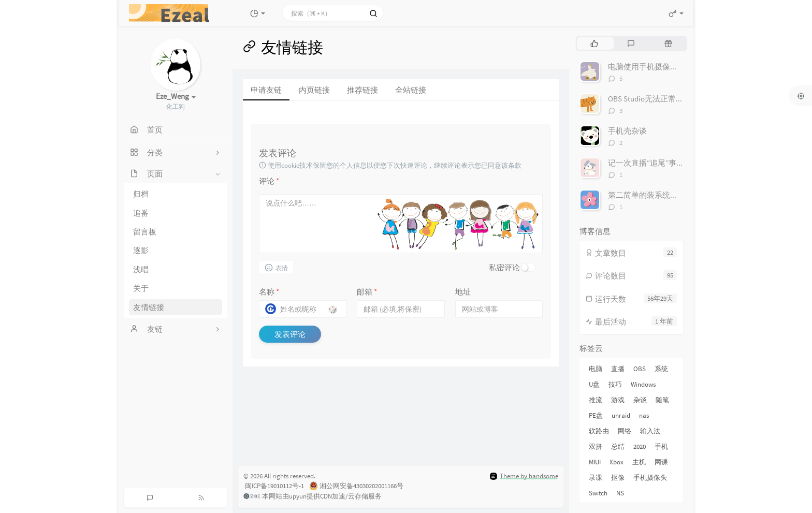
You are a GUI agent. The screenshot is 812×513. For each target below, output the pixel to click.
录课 (596, 478)
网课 (661, 462)
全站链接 (411, 90)
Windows (643, 384)
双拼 (596, 446)
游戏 (618, 400)
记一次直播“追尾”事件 (646, 163)
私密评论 (504, 267)
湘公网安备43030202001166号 (356, 487)
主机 (639, 462)
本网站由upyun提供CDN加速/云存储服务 (313, 497)
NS (620, 493)
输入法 (650, 431)
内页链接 (314, 90)
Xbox (617, 462)
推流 (596, 400)
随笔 (662, 400)
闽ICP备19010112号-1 (274, 486)
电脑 (596, 369)
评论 (269, 181)
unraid (621, 415)
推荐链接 (363, 90)
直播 (618, 369)
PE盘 (596, 415)
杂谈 (640, 400)
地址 (463, 292)
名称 (269, 292)
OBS (640, 369)
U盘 (594, 384)
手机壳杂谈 (627, 131)
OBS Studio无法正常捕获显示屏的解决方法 (681, 99)
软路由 (599, 431)
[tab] (594, 43)
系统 (661, 369)
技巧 (615, 384)
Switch (598, 493)
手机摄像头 (650, 478)
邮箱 (367, 292)
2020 (640, 446)
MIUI (595, 462)
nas (644, 415)
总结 (618, 446)
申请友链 (266, 90)
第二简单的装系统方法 (647, 195)
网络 (625, 431)
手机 (661, 446)
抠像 (618, 478)
